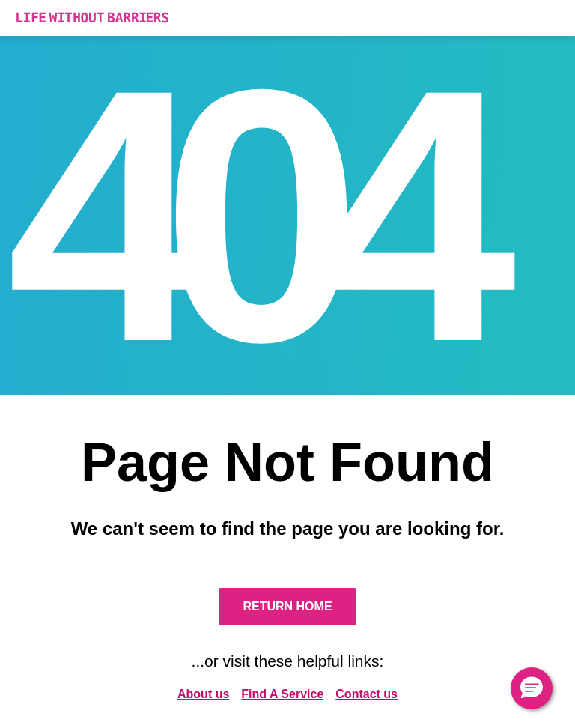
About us (203, 694)
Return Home (287, 606)
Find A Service (282, 694)
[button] (532, 688)
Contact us (366, 694)
